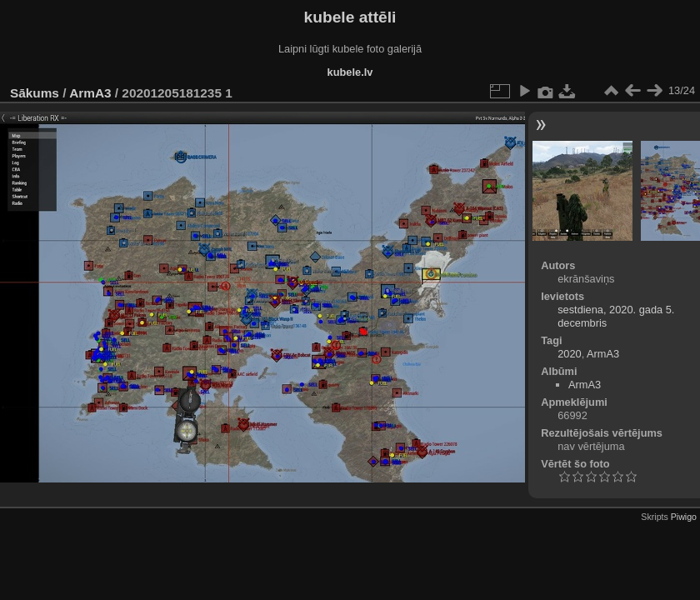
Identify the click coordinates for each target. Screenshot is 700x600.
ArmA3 (90, 93)
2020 (569, 354)
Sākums (35, 93)
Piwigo (684, 517)
